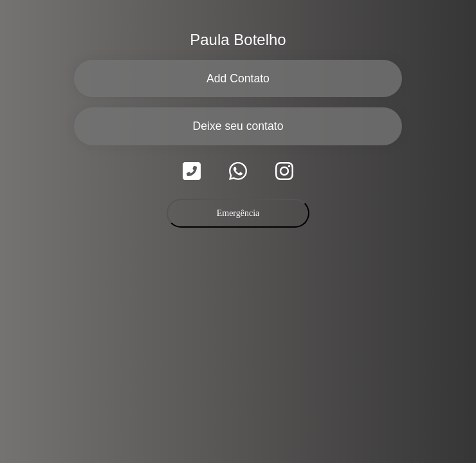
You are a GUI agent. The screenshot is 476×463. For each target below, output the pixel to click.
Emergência (238, 213)
